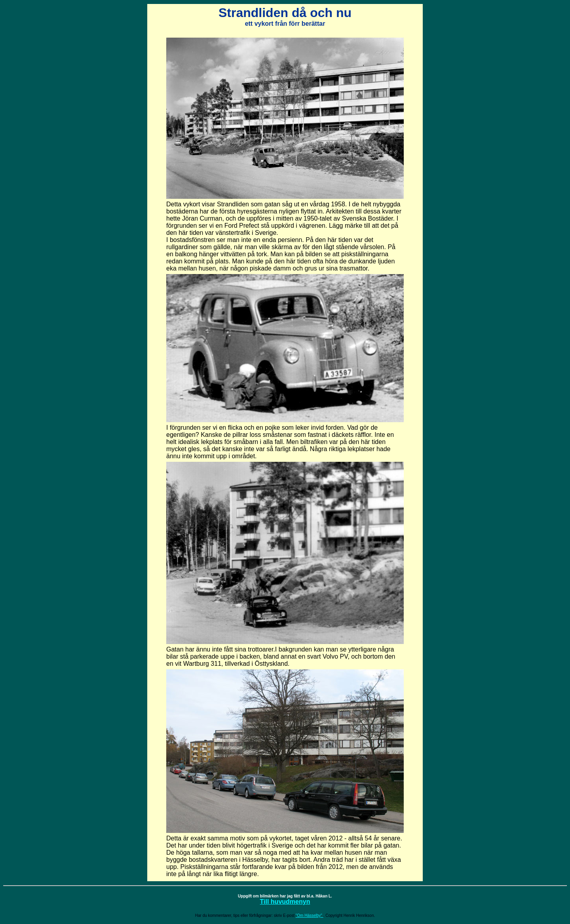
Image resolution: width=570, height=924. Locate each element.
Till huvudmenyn (285, 902)
